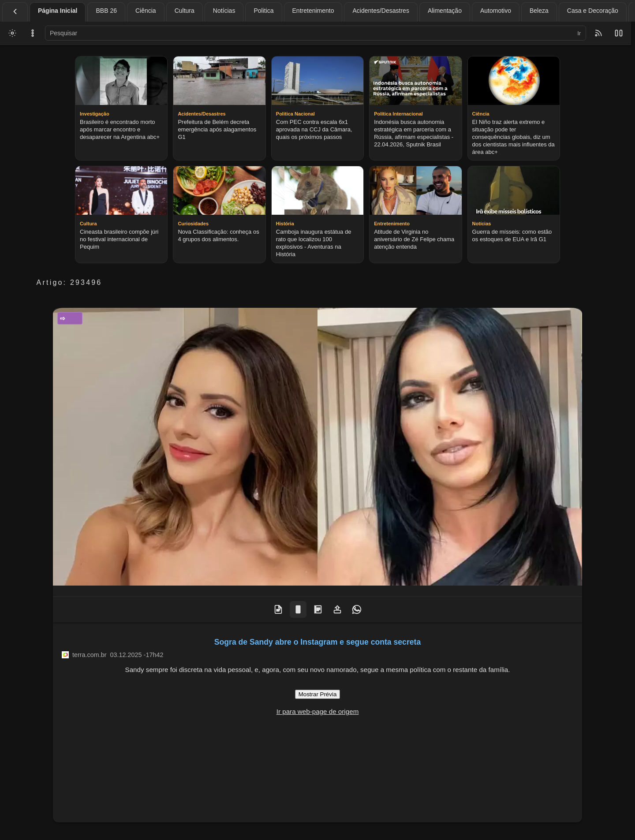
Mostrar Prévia (318, 694)
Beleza (539, 11)
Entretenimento (313, 11)
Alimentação (445, 11)
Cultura (185, 11)
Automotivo (496, 11)
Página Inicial (58, 11)
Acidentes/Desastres (381, 11)
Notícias (224, 11)
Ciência (146, 11)
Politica (263, 11)
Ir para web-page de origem (318, 711)
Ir (579, 33)
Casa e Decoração (593, 11)
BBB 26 (106, 11)
